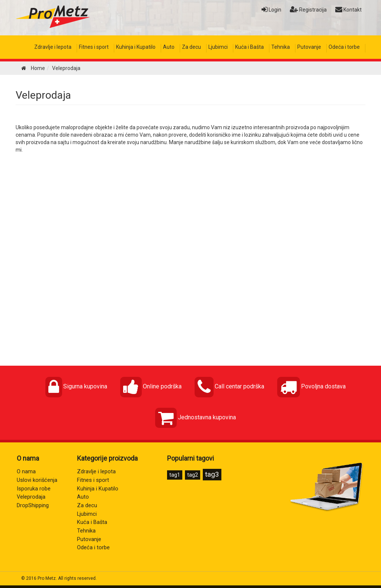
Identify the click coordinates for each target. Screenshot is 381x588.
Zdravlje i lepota (53, 47)
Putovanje (309, 47)
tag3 (212, 474)
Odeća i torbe (344, 47)
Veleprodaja (43, 95)
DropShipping (33, 506)
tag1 (175, 475)
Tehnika (281, 47)
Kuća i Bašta (249, 47)
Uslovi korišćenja (37, 480)
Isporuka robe (34, 489)
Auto (169, 47)
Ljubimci (218, 47)
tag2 (193, 475)
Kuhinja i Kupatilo (136, 47)
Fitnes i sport (94, 47)
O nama (26, 472)
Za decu (191, 47)
